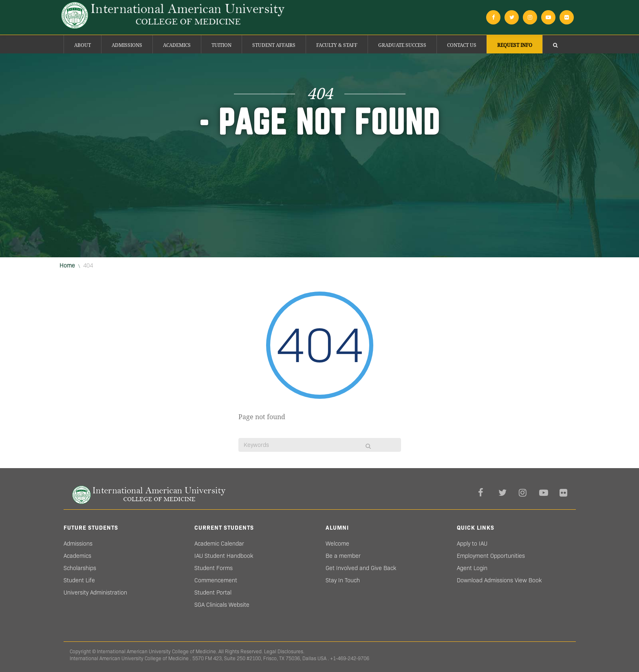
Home (67, 265)
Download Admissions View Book (499, 580)
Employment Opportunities (491, 556)
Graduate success (402, 45)
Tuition (221, 45)
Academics (177, 45)
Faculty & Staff (337, 45)
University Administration (95, 592)
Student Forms (214, 568)
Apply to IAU (472, 544)
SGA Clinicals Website (222, 605)
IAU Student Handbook (224, 556)
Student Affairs (274, 45)
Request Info (515, 45)
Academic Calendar (219, 544)
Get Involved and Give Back (361, 568)
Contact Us (462, 45)
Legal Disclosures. (284, 651)
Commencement (216, 580)
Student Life (79, 580)
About (83, 45)
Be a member (343, 556)
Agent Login (472, 568)
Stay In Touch (343, 580)
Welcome (337, 544)
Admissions (127, 45)
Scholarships (80, 568)
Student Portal (213, 592)
